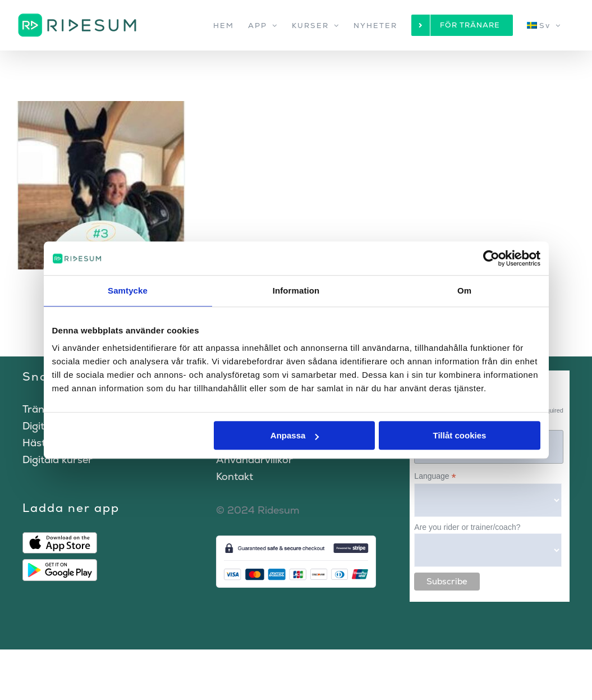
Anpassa (295, 435)
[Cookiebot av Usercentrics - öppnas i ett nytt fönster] (491, 258)
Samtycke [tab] (128, 290)
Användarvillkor (254, 459)
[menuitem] (544, 25)
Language (435, 476)
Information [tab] (296, 290)
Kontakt (235, 476)
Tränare (42, 409)
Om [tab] (464, 290)
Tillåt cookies (460, 435)
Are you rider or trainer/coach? (467, 527)
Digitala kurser (58, 459)
